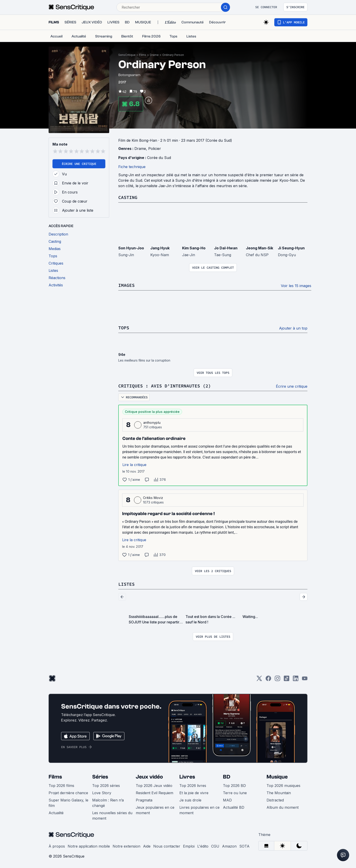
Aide (147, 846)
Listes (126, 584)
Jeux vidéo (149, 777)
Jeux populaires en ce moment (155, 810)
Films (143, 55)
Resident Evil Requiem (155, 793)
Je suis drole (190, 800)
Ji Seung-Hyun (291, 248)
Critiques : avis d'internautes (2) (165, 386)
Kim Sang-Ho (194, 248)
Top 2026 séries (106, 786)
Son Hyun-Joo (131, 248)
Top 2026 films (61, 786)
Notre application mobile (89, 846)
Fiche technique (132, 167)
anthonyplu (152, 423)
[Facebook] (268, 680)
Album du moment (283, 807)
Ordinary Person (173, 55)
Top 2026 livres (193, 786)
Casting (128, 197)
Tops (124, 328)
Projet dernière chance (68, 793)
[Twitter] (259, 680)
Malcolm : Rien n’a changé (108, 803)
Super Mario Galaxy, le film (68, 803)
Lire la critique (134, 465)
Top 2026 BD (234, 786)
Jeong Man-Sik (260, 248)
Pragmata (144, 800)
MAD (227, 800)
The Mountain (279, 793)
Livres (187, 777)
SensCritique (127, 55)
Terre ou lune (235, 793)
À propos (57, 846)
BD (227, 777)
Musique (277, 777)
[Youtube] (305, 680)
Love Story (102, 793)
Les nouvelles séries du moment (112, 816)
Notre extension (126, 846)
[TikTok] (287, 680)
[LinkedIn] (296, 680)
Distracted (275, 800)
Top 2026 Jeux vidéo (154, 786)
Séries (100, 777)
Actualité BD (234, 807)
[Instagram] (277, 680)
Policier (155, 149)
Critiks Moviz (153, 498)
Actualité (56, 813)
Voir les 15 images (296, 286)
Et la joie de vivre (194, 793)
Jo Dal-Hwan (226, 248)
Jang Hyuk (160, 248)
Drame (154, 55)
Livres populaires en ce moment (199, 810)
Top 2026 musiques (283, 786)
